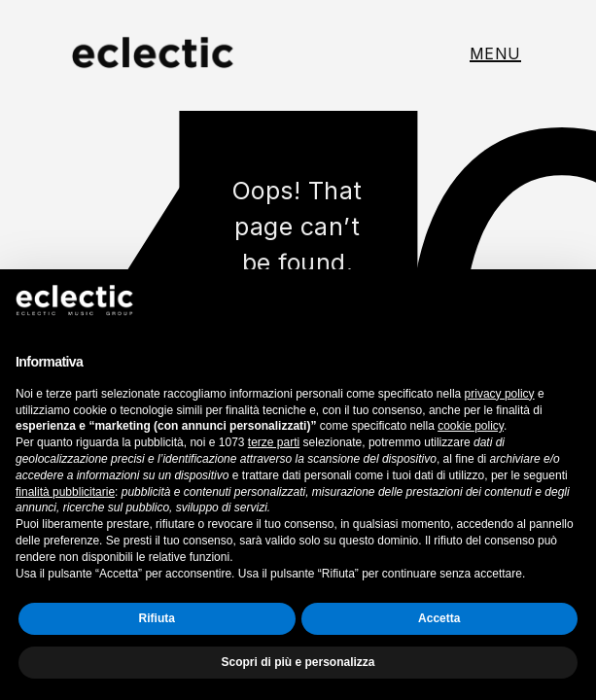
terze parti (274, 442)
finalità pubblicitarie (65, 492)
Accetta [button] (439, 618)
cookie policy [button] (471, 426)
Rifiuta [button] (157, 618)
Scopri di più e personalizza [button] (298, 662)
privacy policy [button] (500, 394)
